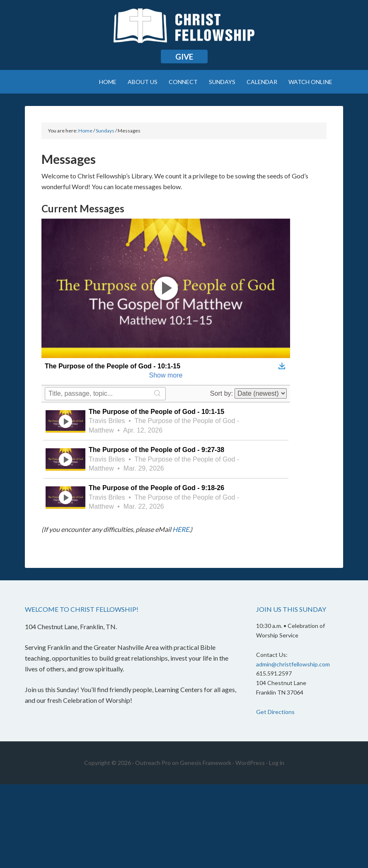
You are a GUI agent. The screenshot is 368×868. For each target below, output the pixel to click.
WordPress (250, 763)
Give (184, 57)
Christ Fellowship (184, 29)
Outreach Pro (153, 763)
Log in (277, 763)
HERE (181, 529)
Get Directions (275, 712)
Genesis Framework (206, 763)
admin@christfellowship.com (293, 664)
